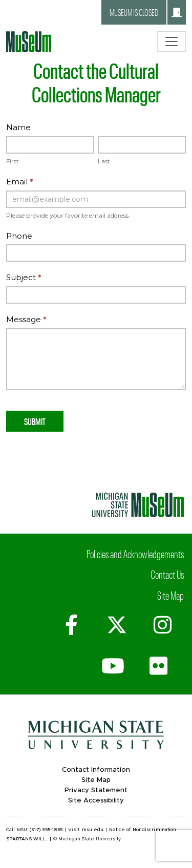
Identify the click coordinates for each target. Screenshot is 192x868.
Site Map (170, 595)
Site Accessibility (96, 801)
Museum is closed (146, 12)
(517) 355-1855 (46, 830)
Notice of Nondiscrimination (143, 830)
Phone (19, 236)
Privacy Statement (96, 790)
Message (26, 319)
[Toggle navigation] (172, 41)
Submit (35, 421)
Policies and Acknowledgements (135, 554)
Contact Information (96, 770)
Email (20, 182)
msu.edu (93, 830)
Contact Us (167, 574)
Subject (24, 277)
